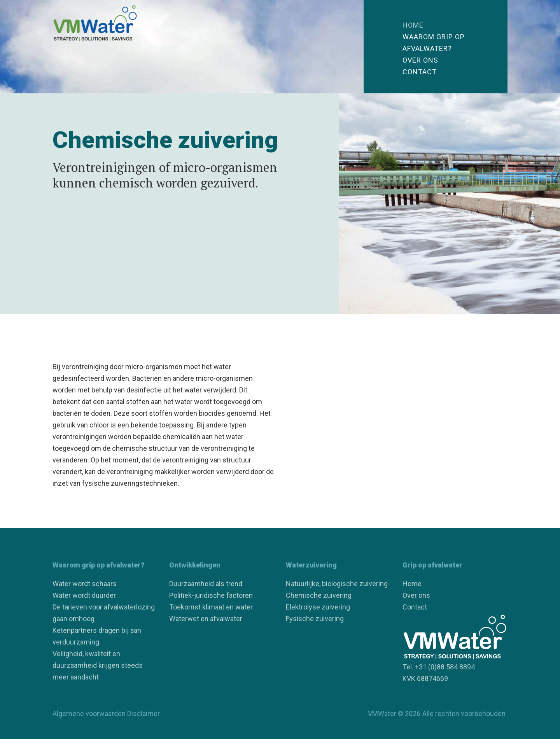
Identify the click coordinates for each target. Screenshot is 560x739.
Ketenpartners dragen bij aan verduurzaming (97, 636)
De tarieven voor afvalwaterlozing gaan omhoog (104, 613)
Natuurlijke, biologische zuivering (337, 584)
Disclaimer (143, 714)
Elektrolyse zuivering (318, 607)
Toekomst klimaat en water (211, 607)
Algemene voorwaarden (89, 714)
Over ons (420, 60)
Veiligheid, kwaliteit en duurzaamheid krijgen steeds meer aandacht (98, 665)
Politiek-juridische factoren (211, 595)
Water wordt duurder (84, 595)
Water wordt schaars (85, 584)
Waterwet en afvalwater (206, 619)
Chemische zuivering (319, 595)
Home (413, 25)
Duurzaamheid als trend (206, 584)
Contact (420, 72)
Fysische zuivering (315, 619)
